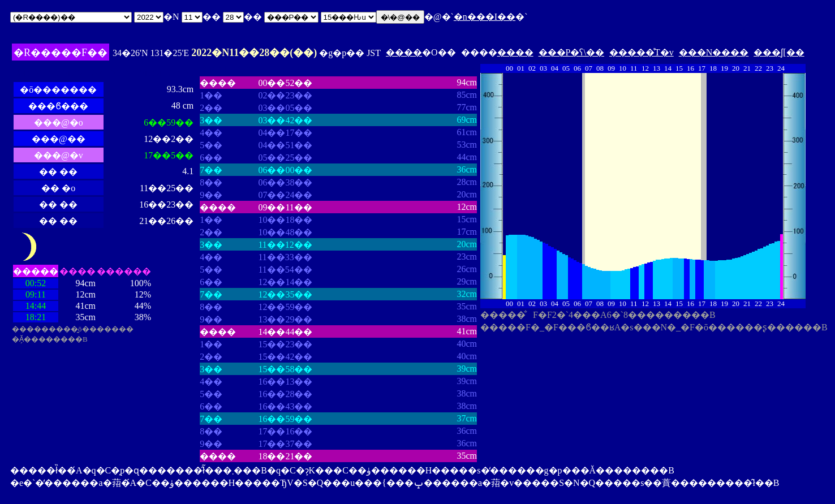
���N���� (714, 52)
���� (404, 52)
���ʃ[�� (779, 52)
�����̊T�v (642, 52)
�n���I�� (485, 17)
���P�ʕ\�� (571, 52)
